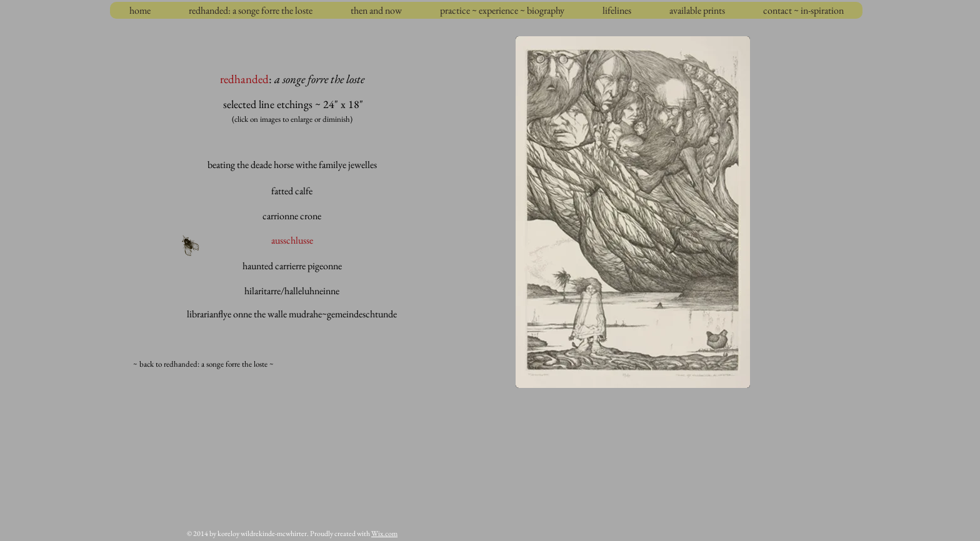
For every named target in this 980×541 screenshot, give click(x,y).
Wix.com (384, 534)
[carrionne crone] (292, 216)
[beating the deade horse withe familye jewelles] (292, 165)
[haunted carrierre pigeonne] (292, 266)
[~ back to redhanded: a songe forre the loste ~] (203, 364)
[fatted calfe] (292, 191)
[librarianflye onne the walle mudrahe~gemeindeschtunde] (292, 314)
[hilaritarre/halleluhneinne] (292, 291)
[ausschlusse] (292, 241)
